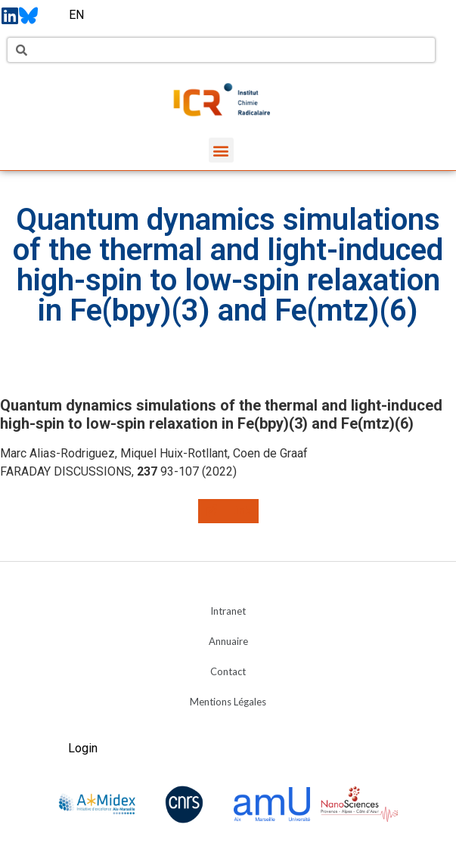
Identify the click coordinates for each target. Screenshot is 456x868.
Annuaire (228, 641)
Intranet (228, 611)
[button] (221, 150)
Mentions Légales (228, 702)
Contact (228, 671)
